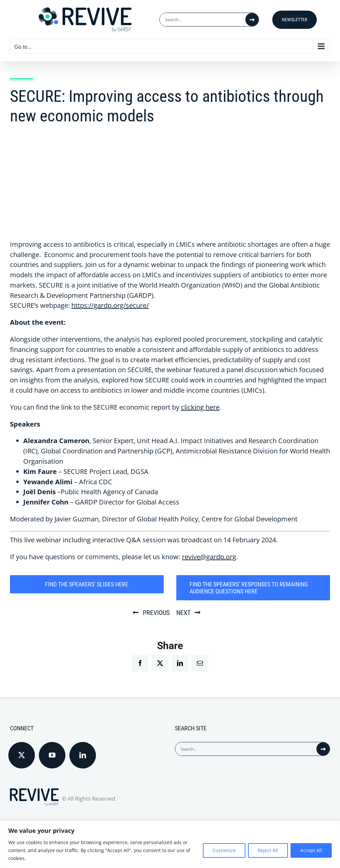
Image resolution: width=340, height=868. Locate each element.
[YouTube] (52, 755)
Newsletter (295, 20)
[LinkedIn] (83, 755)
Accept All (311, 850)
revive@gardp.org (209, 557)
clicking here (200, 407)
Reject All (268, 850)
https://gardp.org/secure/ (110, 305)
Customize (224, 850)
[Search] (252, 20)
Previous (156, 613)
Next (183, 613)
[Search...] (203, 20)
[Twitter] (22, 755)
